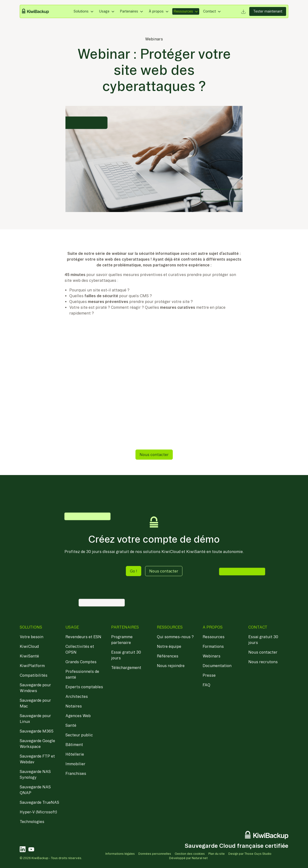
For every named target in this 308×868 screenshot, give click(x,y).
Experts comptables (84, 687)
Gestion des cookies (190, 854)
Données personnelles (155, 854)
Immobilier (75, 764)
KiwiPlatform (32, 666)
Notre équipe (169, 646)
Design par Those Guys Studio (250, 854)
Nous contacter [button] (164, 571)
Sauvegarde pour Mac (35, 703)
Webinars (154, 39)
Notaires (74, 706)
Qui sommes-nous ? (175, 637)
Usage (104, 11)
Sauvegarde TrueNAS (39, 802)
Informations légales (120, 854)
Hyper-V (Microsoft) (38, 812)
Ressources (183, 11)
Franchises (76, 773)
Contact (209, 11)
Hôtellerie (75, 754)
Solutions (81, 11)
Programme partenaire (122, 640)
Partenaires (129, 11)
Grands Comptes (81, 662)
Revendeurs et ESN (83, 637)
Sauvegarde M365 (37, 731)
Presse (209, 675)
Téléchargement (126, 668)
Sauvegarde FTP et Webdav (37, 759)
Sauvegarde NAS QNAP (35, 790)
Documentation (217, 666)
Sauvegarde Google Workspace (37, 744)
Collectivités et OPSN (80, 649)
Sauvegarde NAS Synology (35, 774)
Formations (213, 646)
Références (168, 656)
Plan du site (217, 854)
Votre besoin (32, 637)
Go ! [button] (134, 571)
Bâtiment (74, 745)
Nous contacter (154, 455)
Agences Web (78, 716)
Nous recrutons (263, 662)
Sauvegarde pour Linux (35, 719)
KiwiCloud (29, 646)
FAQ (206, 685)
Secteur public (79, 735)
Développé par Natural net (188, 858)
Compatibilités (34, 675)
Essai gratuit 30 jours (126, 655)
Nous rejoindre (171, 666)
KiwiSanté (29, 656)
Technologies (32, 822)
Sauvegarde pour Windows (35, 688)
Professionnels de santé (82, 674)
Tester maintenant (268, 11)
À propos (156, 11)
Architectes (77, 696)
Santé (71, 725)
